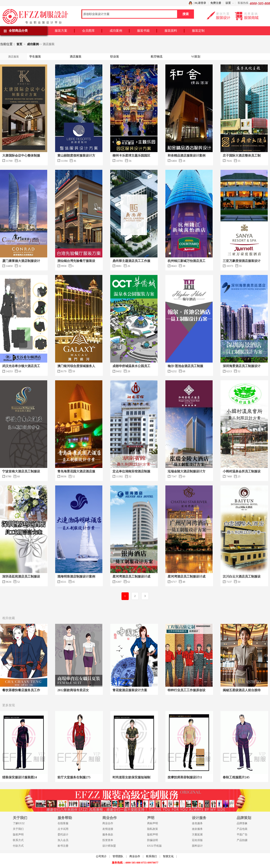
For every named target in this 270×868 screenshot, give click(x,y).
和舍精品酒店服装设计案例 (187, 156)
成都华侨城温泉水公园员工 (131, 366)
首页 (19, 44)
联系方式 (18, 840)
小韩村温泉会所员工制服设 (242, 471)
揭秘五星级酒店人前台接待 (242, 690)
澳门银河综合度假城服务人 (76, 366)
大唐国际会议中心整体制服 (21, 156)
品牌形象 (242, 823)
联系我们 (151, 856)
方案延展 (197, 835)
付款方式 (18, 846)
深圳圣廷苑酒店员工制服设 (21, 577)
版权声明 (18, 835)
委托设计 (63, 835)
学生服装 (35, 56)
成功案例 (116, 31)
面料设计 (197, 846)
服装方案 (61, 31)
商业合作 (108, 823)
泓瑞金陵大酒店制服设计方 (187, 471)
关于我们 (18, 829)
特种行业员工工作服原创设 (187, 690)
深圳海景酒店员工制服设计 (242, 366)
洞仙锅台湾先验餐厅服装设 (76, 261)
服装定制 (198, 31)
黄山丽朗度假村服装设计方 (76, 156)
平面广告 (242, 835)
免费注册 (216, 3)
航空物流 (157, 56)
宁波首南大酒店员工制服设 (21, 471)
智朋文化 (168, 856)
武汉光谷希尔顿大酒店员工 (21, 366)
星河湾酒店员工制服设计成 (131, 577)
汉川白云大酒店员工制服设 (242, 577)
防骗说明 (153, 840)
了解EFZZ (19, 823)
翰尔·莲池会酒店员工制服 (185, 366)
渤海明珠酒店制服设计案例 (76, 577)
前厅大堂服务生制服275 (74, 777)
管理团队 (118, 856)
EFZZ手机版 (154, 846)
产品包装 (242, 829)
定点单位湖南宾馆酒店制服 (131, 471)
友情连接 (108, 829)
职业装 (115, 56)
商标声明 (153, 823)
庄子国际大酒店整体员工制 (242, 156)
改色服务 (197, 823)
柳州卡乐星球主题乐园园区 (131, 156)
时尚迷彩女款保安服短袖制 (131, 777)
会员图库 (88, 31)
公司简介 (101, 856)
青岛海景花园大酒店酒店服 (76, 471)
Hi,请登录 (200, 3)
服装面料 (171, 31)
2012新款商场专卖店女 (73, 690)
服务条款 (108, 835)
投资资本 (108, 840)
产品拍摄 (242, 840)
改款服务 (197, 829)
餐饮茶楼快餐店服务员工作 (21, 690)
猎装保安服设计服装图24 (20, 777)
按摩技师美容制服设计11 (185, 777)
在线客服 (63, 823)
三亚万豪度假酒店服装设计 (242, 261)
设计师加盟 (109, 846)
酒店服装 (76, 56)
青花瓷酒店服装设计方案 (130, 690)
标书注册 (63, 846)
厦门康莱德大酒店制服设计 (21, 261)
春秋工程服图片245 (236, 777)
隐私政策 (153, 829)
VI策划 (196, 56)
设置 (228, 3)
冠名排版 (197, 840)
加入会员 (63, 840)
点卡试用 (63, 829)
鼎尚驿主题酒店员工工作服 (131, 261)
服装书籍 (143, 31)
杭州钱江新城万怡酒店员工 (187, 261)
